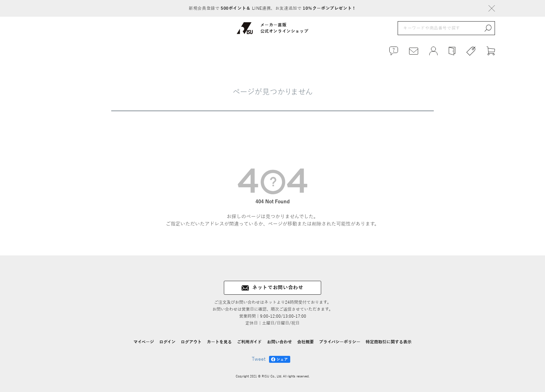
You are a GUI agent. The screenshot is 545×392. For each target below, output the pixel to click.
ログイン (167, 342)
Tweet (259, 359)
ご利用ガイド (249, 342)
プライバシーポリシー (340, 342)
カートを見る (219, 342)
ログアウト (191, 342)
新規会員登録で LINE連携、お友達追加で (272, 8)
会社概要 (306, 342)
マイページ (144, 342)
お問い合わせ (279, 342)
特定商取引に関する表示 (389, 342)
